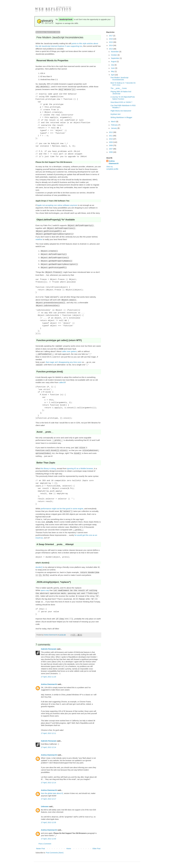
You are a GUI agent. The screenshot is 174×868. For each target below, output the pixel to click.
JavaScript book (66, 19)
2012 (111, 132)
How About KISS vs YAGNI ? (121, 102)
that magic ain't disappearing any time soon (64, 358)
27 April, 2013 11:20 (49, 669)
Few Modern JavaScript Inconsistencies (119, 79)
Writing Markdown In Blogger (121, 117)
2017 (111, 36)
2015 (111, 42)
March (114, 122)
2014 (111, 45)
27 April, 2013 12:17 (49, 791)
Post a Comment (45, 836)
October (114, 55)
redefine (39, 238)
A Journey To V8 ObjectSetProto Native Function (123, 98)
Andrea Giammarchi (49, 676)
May (113, 71)
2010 (111, 139)
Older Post (96, 840)
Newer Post (40, 840)
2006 (111, 152)
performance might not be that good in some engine (62, 503)
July (113, 65)
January (114, 128)
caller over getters (69, 347)
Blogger (97, 862)
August (114, 61)
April (113, 75)
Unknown (45, 798)
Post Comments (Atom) (55, 844)
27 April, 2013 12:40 (49, 831)
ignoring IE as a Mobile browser (80, 463)
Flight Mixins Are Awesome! (121, 111)
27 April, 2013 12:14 (49, 739)
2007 (111, 149)
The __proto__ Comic (119, 88)
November (115, 52)
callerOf (62, 378)
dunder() (39, 561)
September (115, 58)
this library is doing (48, 463)
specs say (45, 584)
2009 (111, 142)
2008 (111, 145)
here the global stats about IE (52, 785)
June (113, 68)
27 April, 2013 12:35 (49, 814)
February (115, 125)
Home (69, 840)
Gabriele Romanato (49, 641)
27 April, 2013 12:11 (49, 725)
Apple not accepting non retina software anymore (57, 205)
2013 (111, 49)
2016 (111, 39)
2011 (111, 136)
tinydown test (116, 114)
